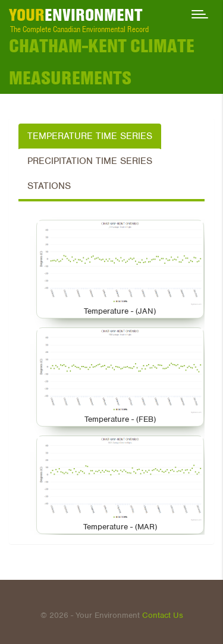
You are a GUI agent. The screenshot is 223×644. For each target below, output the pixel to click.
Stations (49, 186)
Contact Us (163, 615)
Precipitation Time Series (90, 161)
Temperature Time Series (90, 136)
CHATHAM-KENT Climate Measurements (102, 62)
